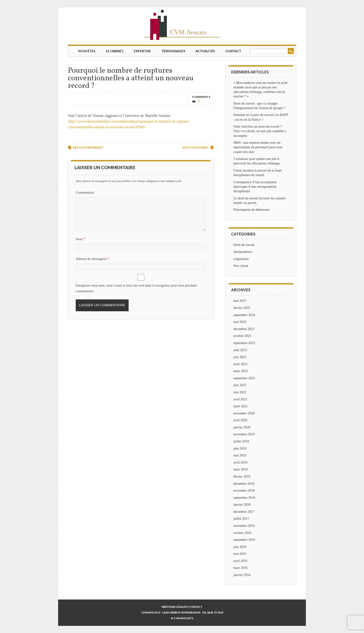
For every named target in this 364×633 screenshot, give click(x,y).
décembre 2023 (244, 329)
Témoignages (173, 51)
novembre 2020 (244, 413)
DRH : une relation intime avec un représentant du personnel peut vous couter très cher (258, 147)
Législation (241, 259)
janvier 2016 (242, 575)
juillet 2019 (241, 441)
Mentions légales (174, 607)
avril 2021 (240, 399)
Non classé (241, 266)
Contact (233, 51)
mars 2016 (240, 568)
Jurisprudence (243, 252)
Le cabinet (115, 51)
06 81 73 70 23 (215, 613)
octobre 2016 (242, 533)
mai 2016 (240, 554)
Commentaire (85, 192)
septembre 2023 (244, 343)
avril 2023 (240, 364)
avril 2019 (240, 462)
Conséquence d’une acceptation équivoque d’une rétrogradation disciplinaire (255, 187)
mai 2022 (240, 392)
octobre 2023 (242, 336)
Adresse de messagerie (93, 259)
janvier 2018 (242, 504)
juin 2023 (240, 357)
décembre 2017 (244, 512)
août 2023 (240, 350)
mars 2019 (240, 469)
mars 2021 (240, 406)
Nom (81, 239)
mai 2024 (240, 322)
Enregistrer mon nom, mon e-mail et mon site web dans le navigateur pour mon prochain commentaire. (136, 288)
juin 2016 (240, 547)
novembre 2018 (244, 490)
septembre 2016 (244, 540)
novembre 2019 (244, 434)
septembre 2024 (244, 315)
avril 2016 (240, 561)
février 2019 (242, 476)
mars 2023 (240, 371)
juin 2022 (240, 385)
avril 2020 (240, 420)
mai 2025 (240, 301)
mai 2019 (240, 455)
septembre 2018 (244, 498)
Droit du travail (244, 245)
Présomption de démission (251, 210)
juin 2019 (240, 448)
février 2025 (242, 308)
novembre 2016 (244, 526)
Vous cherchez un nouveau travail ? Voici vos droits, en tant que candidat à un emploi (260, 131)
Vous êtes (87, 51)
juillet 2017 (241, 518)
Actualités (205, 51)
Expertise (142, 51)
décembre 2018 (244, 484)
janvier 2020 (242, 427)
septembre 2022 (244, 378)
